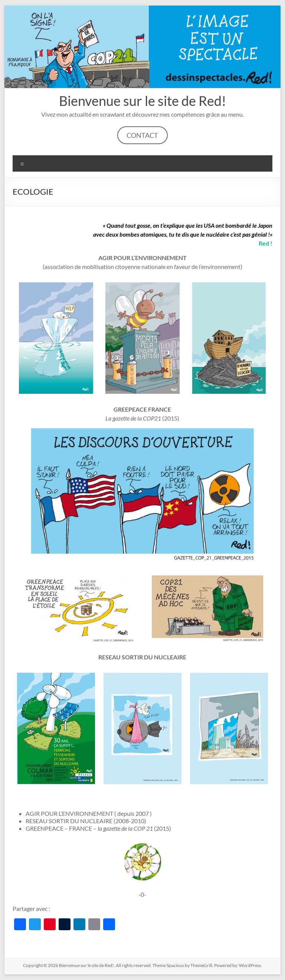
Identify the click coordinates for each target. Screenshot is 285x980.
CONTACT (142, 135)
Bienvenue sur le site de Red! (142, 101)
